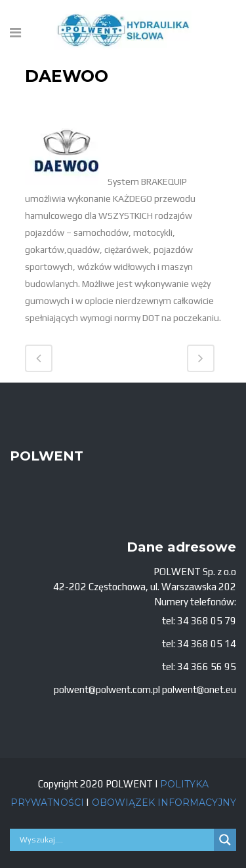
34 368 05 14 (207, 644)
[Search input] (115, 840)
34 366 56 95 (207, 667)
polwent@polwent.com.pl (107, 689)
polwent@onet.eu (199, 689)
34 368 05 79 (207, 621)
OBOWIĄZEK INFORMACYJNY (163, 802)
